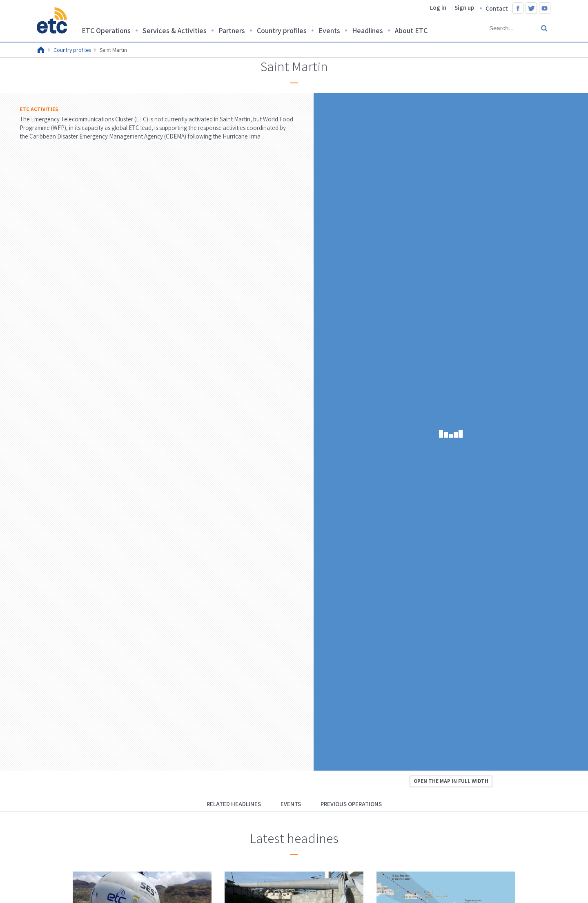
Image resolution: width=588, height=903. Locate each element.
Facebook (518, 8)
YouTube (545, 8)
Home (41, 50)
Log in (438, 8)
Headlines (367, 30)
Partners (232, 30)
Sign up (464, 8)
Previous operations (351, 804)
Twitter (531, 8)
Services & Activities (175, 30)
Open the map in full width (451, 781)
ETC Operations (106, 30)
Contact (497, 8)
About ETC (411, 30)
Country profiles (282, 30)
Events (329, 30)
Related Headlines (234, 804)
